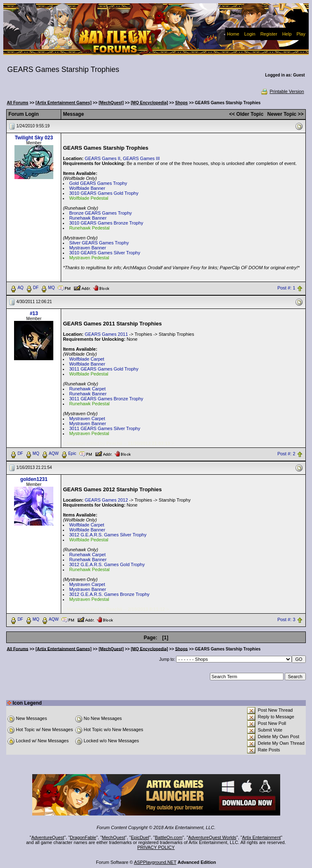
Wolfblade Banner (87, 188)
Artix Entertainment (262, 837)
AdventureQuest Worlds (212, 837)
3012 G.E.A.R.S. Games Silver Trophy (108, 535)
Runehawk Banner (88, 218)
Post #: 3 (286, 619)
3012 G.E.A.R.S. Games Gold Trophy (107, 564)
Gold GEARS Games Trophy (98, 183)
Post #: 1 (286, 288)
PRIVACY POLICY (156, 847)
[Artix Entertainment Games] (64, 103)
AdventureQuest (48, 837)
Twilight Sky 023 (34, 138)
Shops (182, 103)
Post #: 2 (286, 454)
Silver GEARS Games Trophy (99, 243)
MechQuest (114, 837)
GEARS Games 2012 (106, 500)
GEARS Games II (102, 158)
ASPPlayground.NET (155, 862)
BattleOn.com (169, 837)
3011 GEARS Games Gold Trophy (104, 369)
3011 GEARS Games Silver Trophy (105, 428)
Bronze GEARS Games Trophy (100, 213)
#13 (34, 313)
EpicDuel (140, 837)
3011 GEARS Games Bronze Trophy (106, 399)
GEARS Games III (141, 158)
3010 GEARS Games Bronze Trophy (106, 223)
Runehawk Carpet (87, 389)
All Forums (17, 103)
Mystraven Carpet (87, 418)
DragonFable (83, 837)
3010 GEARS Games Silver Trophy (105, 253)
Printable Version (282, 91)
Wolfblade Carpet (87, 359)
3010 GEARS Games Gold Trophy (104, 193)
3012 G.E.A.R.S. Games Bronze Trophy (109, 594)
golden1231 (34, 479)
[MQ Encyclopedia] (150, 103)
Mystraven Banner (87, 248)
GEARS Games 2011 (106, 334)
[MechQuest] (111, 103)
